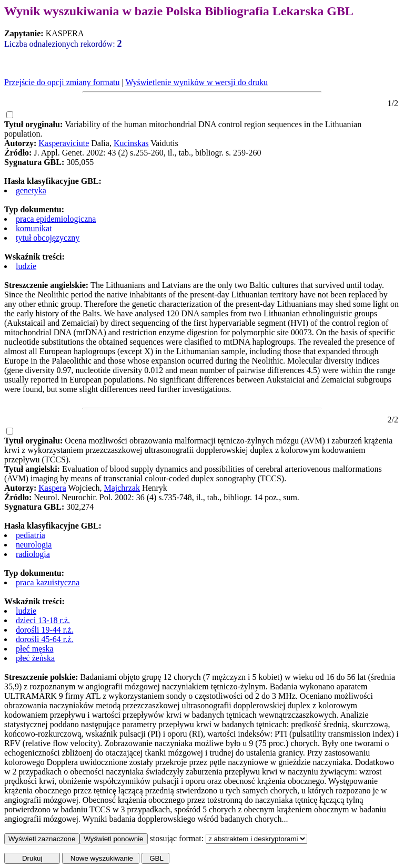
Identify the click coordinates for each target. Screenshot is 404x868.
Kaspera (52, 488)
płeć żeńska (35, 658)
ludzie (26, 266)
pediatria (31, 535)
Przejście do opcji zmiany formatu (62, 82)
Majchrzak (122, 488)
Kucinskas (131, 143)
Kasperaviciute (64, 143)
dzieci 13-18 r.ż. (43, 620)
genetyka (31, 190)
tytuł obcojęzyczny (48, 238)
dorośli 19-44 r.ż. (44, 630)
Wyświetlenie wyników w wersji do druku (196, 82)
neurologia (34, 545)
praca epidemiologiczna (56, 219)
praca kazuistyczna (48, 582)
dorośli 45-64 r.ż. (44, 639)
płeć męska (35, 649)
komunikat (34, 228)
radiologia (33, 554)
